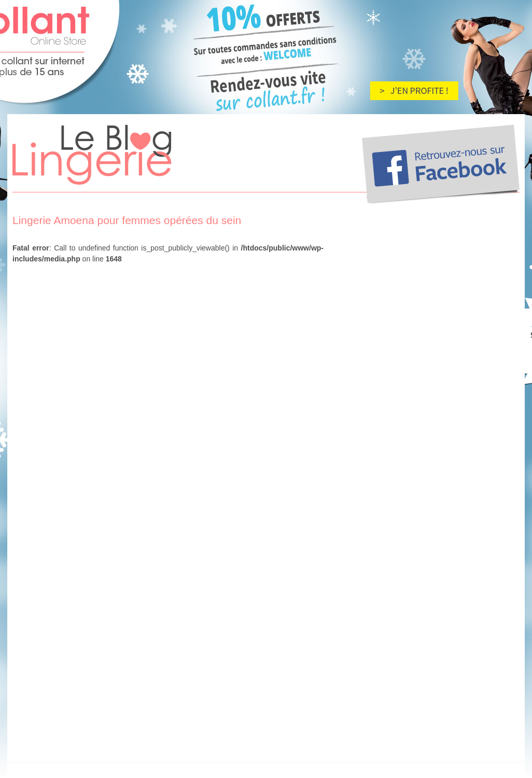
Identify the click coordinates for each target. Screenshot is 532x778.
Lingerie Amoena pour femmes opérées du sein (127, 220)
